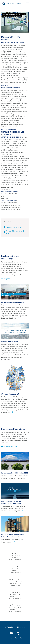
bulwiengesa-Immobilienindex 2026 (15, 473)
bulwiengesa (14, 4)
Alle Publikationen (11, 447)
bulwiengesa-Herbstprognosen (13, 302)
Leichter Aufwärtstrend (10, 341)
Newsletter (22, 627)
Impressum (10, 638)
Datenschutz (19, 638)
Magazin (7, 279)
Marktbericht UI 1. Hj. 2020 (16, 227)
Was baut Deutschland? (10, 394)
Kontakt (10, 627)
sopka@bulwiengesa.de (10, 192)
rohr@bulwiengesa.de (9, 200)
